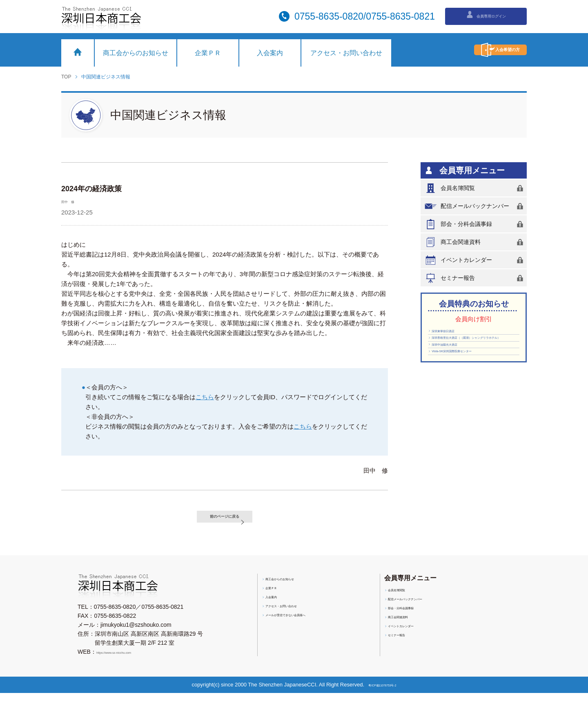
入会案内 (270, 53)
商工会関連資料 (475, 242)
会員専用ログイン (486, 16)
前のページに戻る (235, 522)
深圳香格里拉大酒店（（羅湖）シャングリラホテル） (472, 353)
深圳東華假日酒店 (454, 334)
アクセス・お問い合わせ (346, 53)
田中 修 (73, 201)
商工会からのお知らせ (136, 53)
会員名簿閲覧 (475, 188)
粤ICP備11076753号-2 (384, 696)
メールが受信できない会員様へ (305, 629)
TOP (66, 77)
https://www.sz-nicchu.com (130, 663)
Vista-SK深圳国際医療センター (471, 384)
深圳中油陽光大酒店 (457, 372)
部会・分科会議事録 (475, 224)
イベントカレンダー (475, 260)
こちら (205, 397)
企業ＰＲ (208, 53)
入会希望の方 (476, 50)
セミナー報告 (475, 278)
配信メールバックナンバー (475, 206)
